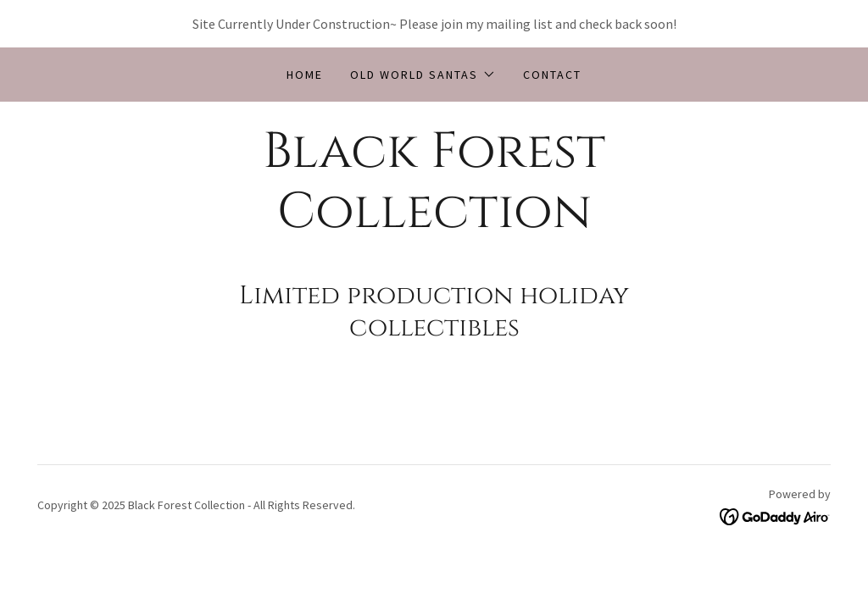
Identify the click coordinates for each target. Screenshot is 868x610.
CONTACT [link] (552, 75)
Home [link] (305, 75)
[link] (434, 222)
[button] (423, 75)
